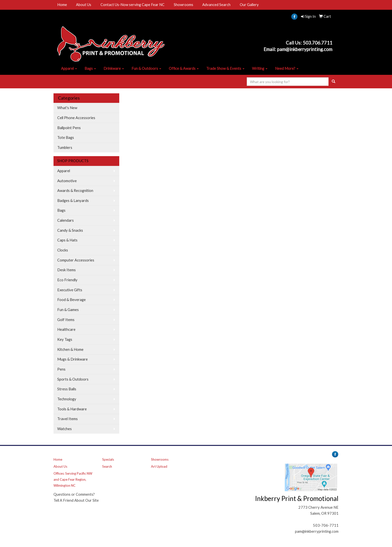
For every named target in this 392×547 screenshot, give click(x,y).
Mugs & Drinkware (72, 359)
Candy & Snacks (70, 230)
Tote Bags (66, 138)
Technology (67, 399)
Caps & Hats (67, 240)
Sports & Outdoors (73, 379)
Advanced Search (216, 5)
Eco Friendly (67, 280)
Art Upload (159, 466)
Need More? (287, 68)
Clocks (63, 250)
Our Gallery (249, 5)
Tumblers (65, 148)
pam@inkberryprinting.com (317, 531)
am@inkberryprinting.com (306, 49)
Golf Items (66, 320)
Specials (108, 459)
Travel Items (67, 419)
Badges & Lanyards (73, 201)
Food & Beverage (71, 300)
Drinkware (114, 68)
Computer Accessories (76, 260)
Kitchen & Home (70, 349)
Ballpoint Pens (69, 128)
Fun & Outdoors (146, 68)
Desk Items (66, 270)
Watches (64, 429)
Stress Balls (67, 389)
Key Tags (65, 339)
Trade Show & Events (225, 68)
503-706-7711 (326, 525)
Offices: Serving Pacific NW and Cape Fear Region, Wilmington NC (73, 479)
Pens (61, 369)
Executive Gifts (70, 290)
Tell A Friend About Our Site (76, 500)
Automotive (67, 181)
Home (62, 5)
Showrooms (183, 5)
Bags (90, 68)
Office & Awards (184, 68)
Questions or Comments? (74, 494)
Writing (260, 68)
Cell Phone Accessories (76, 118)
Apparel (69, 68)
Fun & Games (68, 310)
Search (107, 466)
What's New (67, 108)
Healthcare (66, 329)
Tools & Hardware (72, 409)
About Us (84, 5)
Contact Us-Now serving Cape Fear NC (132, 5)
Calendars (65, 220)
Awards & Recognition (75, 191)
